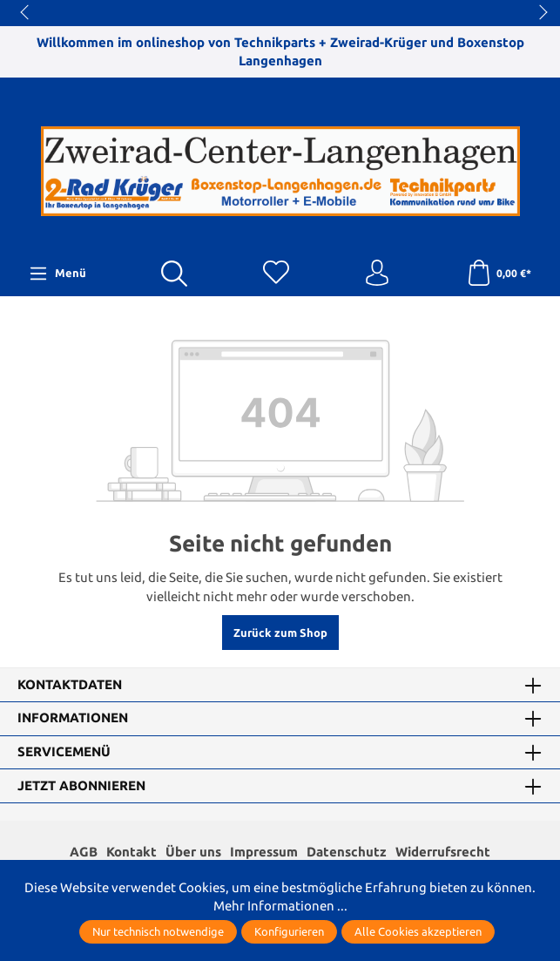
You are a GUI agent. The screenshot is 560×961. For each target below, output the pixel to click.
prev (26, 13)
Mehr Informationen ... (280, 906)
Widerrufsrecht (443, 852)
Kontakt (132, 852)
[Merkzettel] (276, 274)
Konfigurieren (289, 931)
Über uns (193, 852)
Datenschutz (347, 852)
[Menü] (57, 274)
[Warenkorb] (499, 274)
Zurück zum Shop (280, 633)
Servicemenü (64, 752)
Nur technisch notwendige (158, 931)
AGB (84, 852)
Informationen (73, 718)
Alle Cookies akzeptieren (418, 931)
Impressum (264, 852)
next (538, 13)
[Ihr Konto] (377, 274)
